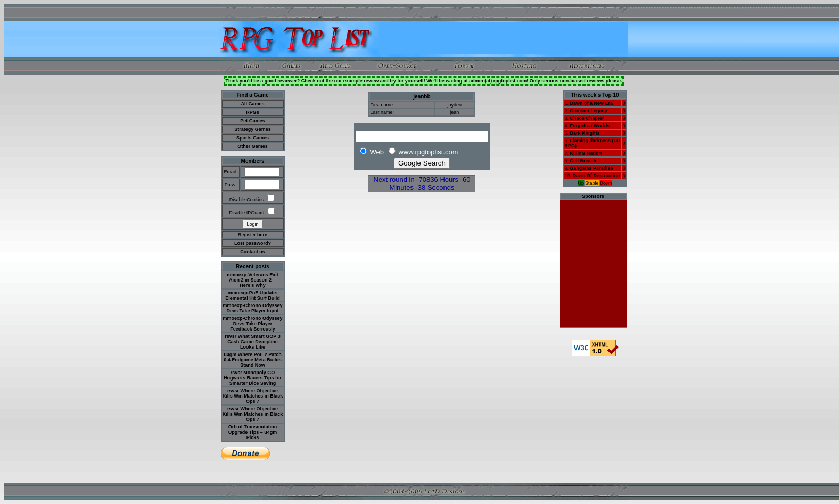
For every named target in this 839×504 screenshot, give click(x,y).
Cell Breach (583, 161)
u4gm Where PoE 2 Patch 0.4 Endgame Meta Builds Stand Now (253, 360)
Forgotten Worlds (590, 126)
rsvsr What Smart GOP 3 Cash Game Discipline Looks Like (252, 342)
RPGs (253, 112)
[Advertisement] (503, 38)
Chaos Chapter (587, 118)
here (262, 235)
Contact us (253, 252)
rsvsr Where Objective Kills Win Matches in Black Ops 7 (253, 396)
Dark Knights (585, 133)
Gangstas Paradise (592, 168)
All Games (252, 104)
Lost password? (253, 243)
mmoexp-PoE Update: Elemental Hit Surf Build (253, 295)
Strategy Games (253, 129)
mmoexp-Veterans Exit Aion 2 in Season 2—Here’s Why (253, 280)
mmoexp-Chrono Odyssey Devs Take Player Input (252, 308)
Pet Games (253, 121)
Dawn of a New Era (592, 103)
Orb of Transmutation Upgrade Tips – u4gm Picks (253, 432)
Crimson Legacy (589, 111)
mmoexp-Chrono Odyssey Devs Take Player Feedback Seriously (252, 324)
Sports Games (253, 138)
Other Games (253, 146)
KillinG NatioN (586, 153)
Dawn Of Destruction (597, 176)
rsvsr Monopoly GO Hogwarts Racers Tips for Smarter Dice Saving (253, 378)
